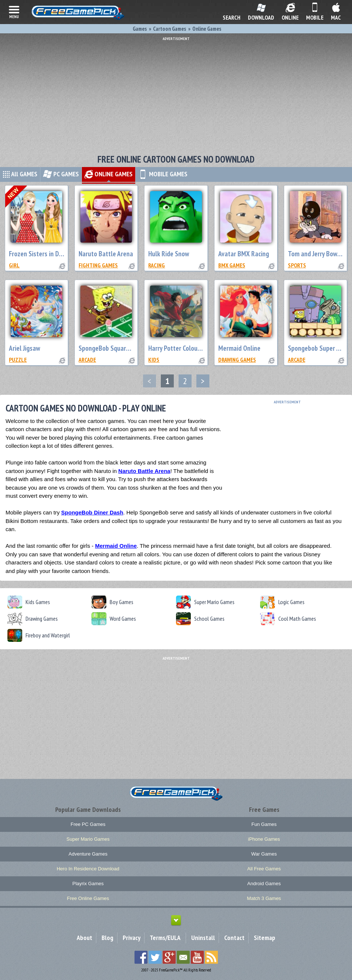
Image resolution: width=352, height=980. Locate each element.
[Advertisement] (176, 93)
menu (14, 11)
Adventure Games (88, 854)
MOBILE (163, 174)
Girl (14, 265)
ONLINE (109, 174)
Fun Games (264, 824)
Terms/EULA (165, 938)
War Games (264, 854)
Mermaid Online (239, 348)
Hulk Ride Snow (169, 254)
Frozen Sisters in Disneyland (47, 254)
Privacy (132, 938)
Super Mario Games (88, 839)
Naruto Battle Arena (106, 254)
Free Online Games (88, 898)
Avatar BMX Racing (244, 254)
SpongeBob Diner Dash (92, 512)
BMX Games (232, 265)
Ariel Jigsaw (24, 348)
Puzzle (18, 360)
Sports (297, 265)
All (20, 174)
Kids (154, 360)
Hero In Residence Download (88, 869)
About (84, 938)
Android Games (264, 884)
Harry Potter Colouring (178, 348)
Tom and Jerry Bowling (318, 254)
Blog (107, 938)
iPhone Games (264, 839)
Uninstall (203, 938)
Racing (157, 265)
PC (61, 174)
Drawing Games (237, 360)
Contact (234, 938)
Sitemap (265, 938)
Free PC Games (88, 824)
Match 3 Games (264, 898)
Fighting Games (98, 265)
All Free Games (264, 869)
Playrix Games (88, 884)
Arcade (87, 360)
